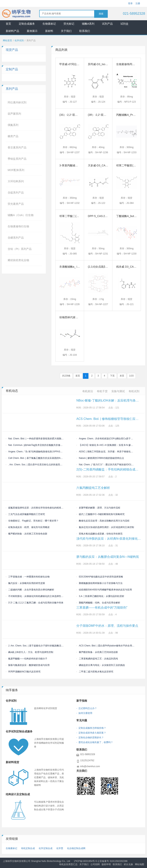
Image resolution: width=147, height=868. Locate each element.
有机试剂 (134, 391)
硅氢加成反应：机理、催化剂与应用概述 (28, 527)
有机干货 (102, 391)
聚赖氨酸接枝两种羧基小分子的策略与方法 (99, 583)
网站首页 (7, 40)
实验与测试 (118, 391)
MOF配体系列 (16, 170)
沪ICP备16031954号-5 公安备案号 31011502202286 (101, 861)
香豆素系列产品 (17, 147)
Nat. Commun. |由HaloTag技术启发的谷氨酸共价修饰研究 (35, 445)
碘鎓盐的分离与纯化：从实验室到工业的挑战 (101, 665)
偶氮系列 (13, 125)
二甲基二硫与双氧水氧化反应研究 (95, 672)
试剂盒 (124, 24)
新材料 (49, 31)
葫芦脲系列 (14, 114)
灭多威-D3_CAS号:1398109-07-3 (108, 165)
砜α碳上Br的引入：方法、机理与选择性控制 (29, 652)
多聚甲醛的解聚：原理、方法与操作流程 (98, 508)
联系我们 (85, 31)
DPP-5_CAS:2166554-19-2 (104, 216)
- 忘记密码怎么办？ (87, 708)
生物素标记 (49, 24)
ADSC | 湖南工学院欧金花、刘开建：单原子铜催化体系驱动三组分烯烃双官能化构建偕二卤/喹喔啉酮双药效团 (106, 452)
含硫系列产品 (16, 193)
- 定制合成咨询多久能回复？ (91, 733)
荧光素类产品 (16, 204)
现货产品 (12, 50)
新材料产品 (12, 31)
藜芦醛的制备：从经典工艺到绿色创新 (27, 534)
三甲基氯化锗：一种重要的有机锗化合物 (28, 577)
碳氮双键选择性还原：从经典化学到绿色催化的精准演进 (35, 508)
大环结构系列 (16, 181)
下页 (112, 376)
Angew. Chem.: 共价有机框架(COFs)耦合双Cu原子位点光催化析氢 (106, 439)
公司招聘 (95, 864)
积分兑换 (128, 864)
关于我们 (66, 31)
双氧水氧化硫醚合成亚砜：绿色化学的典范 (99, 534)
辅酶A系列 (88, 24)
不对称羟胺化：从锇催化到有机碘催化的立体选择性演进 (35, 596)
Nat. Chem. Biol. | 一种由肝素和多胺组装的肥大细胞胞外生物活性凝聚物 (35, 439)
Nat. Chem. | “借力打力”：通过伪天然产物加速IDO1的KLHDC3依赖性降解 (106, 465)
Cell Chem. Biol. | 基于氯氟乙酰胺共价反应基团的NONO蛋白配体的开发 (35, 458)
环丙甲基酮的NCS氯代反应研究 (23, 672)
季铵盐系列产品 (17, 159)
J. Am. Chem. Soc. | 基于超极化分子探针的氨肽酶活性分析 (35, 646)
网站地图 (140, 864)
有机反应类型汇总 (68, 864)
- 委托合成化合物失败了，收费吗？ (95, 742)
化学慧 (60, 848)
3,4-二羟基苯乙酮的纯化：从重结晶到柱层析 (100, 596)
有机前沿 (88, 391)
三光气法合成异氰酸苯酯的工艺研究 (25, 514)
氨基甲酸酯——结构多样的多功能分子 (27, 659)
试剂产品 (107, 24)
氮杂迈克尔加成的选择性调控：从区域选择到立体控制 (105, 527)
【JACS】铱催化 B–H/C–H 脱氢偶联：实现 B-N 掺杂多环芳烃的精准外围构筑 (106, 445)
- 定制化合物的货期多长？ (90, 738)
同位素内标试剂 (17, 102)
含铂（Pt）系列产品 (20, 249)
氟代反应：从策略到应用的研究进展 (25, 583)
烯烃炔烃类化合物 (18, 260)
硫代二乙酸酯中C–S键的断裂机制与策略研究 (100, 514)
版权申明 (106, 864)
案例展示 (32, 31)
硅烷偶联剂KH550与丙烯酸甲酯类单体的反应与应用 (104, 590)
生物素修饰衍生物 (18, 226)
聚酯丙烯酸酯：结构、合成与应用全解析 (98, 603)
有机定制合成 (28, 848)
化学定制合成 (46, 848)
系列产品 (12, 89)
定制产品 (12, 69)
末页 (122, 376)
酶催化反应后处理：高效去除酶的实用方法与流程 (103, 521)
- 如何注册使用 (84, 713)
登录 (130, 3)
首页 (8, 24)
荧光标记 (69, 24)
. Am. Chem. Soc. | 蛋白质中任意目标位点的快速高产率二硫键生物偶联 (35, 465)
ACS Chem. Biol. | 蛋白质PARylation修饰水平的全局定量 (106, 646)
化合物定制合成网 (76, 848)
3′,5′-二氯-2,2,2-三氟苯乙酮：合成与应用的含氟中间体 (35, 603)
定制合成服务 (27, 24)
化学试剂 (19, 40)
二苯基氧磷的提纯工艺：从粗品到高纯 (97, 659)
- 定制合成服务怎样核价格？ (91, 728)
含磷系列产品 (16, 238)
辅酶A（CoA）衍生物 (21, 215)
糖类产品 (13, 136)
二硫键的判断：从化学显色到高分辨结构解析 (30, 590)
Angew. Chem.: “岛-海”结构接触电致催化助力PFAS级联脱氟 (35, 452)
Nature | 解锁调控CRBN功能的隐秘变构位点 (100, 458)
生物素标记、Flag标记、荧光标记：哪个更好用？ (32, 521)
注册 (138, 3)
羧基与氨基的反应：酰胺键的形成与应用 (28, 665)
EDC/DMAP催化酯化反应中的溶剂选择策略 (100, 577)
